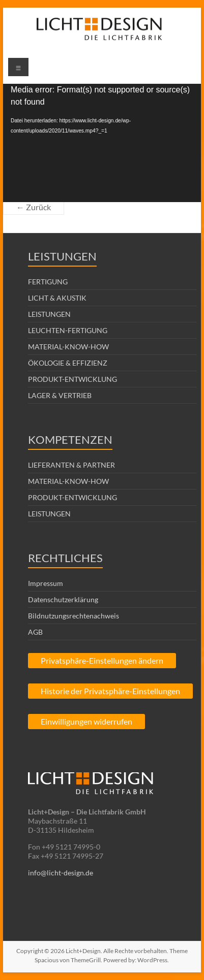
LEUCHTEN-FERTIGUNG (68, 330)
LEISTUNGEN (49, 314)
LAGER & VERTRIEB (60, 395)
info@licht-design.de (61, 873)
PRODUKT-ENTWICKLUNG (72, 379)
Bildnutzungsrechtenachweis (74, 616)
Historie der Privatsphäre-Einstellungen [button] (110, 691)
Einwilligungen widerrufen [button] (86, 721)
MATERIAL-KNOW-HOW (68, 347)
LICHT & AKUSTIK (57, 298)
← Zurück (34, 207)
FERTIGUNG (48, 282)
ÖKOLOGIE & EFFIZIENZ (68, 363)
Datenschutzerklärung (63, 599)
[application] (102, 143)
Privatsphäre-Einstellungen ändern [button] (102, 660)
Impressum (46, 583)
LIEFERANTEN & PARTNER (71, 465)
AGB (35, 632)
